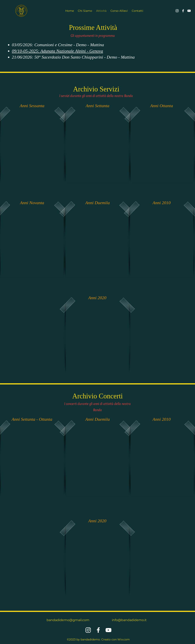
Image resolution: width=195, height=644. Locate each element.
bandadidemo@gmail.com (68, 620)
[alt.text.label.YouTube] (189, 11)
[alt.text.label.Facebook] (183, 11)
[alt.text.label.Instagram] (177, 11)
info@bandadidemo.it (129, 620)
